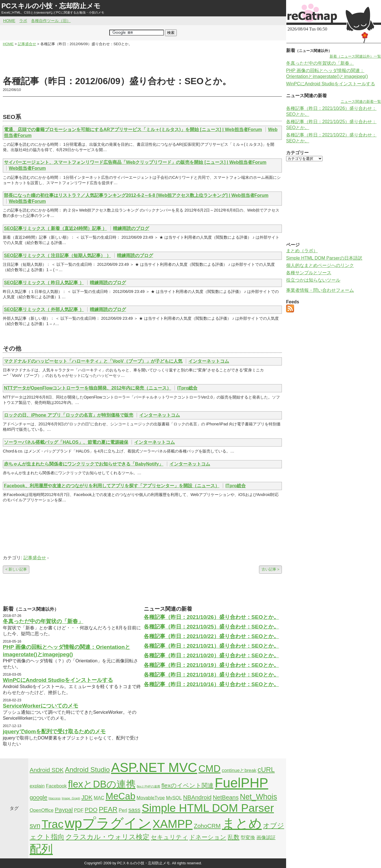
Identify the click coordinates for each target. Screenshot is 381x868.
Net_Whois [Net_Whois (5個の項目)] (258, 797)
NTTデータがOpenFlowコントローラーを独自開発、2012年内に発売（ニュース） (88, 388)
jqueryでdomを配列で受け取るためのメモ (54, 731)
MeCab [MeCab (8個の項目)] (120, 796)
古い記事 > (270, 569)
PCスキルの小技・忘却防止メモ (51, 6)
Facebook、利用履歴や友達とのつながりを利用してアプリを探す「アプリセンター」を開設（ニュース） (112, 486)
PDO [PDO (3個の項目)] (91, 810)
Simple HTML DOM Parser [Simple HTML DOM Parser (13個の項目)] (208, 808)
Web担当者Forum (27, 168)
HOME (9, 21)
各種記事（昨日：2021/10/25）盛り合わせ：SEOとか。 (211, 627)
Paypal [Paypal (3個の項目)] (64, 810)
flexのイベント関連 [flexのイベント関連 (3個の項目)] (187, 785)
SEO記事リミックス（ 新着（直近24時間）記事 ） (55, 228)
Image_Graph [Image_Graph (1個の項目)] (71, 798)
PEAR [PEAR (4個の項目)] (108, 809)
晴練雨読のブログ (131, 228)
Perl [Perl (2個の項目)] (123, 810)
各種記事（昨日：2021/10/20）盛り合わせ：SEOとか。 (211, 655)
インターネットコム (209, 361)
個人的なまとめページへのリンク (320, 265)
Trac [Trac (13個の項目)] (53, 824)
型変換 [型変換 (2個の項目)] (248, 838)
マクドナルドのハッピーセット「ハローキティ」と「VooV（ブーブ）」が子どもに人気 (93, 361)
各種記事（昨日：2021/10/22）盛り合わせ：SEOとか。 (211, 636)
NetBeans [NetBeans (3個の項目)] (226, 797)
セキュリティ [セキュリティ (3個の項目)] (169, 837)
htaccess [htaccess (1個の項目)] (55, 798)
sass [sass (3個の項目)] (134, 810)
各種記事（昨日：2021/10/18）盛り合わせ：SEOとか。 (211, 675)
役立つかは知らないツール (313, 280)
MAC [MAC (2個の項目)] (99, 798)
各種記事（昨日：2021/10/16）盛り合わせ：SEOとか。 (211, 684)
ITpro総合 (187, 388)
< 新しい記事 (16, 569)
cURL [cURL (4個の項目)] (266, 770)
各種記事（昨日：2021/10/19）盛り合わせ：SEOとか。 (211, 665)
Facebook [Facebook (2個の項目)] (56, 786)
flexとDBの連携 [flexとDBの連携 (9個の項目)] (102, 784)
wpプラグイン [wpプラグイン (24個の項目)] (108, 823)
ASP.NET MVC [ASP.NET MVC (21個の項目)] (154, 767)
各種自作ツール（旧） (51, 21)
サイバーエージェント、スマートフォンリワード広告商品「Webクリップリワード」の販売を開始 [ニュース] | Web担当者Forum (135, 162)
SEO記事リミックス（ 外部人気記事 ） (44, 309)
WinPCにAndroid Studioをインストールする (58, 680)
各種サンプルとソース (309, 273)
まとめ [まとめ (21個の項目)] (242, 823)
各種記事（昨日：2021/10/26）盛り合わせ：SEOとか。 (211, 617)
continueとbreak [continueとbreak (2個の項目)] (239, 770)
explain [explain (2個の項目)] (37, 786)
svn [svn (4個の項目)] (35, 825)
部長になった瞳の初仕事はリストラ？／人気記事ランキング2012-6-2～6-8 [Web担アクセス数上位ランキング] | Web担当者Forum (136, 195)
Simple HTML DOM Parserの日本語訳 (324, 258)
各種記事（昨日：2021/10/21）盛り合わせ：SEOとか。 (211, 646)
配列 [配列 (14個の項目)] (41, 849)
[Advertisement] (142, 61)
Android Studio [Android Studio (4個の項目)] (87, 770)
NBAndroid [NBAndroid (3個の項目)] (197, 797)
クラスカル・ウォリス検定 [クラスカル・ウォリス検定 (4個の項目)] (107, 837)
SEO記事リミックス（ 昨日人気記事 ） (44, 283)
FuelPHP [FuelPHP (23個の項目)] (241, 783)
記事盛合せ (35, 558)
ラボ (23, 21)
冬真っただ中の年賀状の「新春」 (43, 621)
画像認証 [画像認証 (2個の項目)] (266, 838)
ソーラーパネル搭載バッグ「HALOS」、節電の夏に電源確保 (66, 442)
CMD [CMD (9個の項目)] (210, 769)
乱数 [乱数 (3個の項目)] (234, 837)
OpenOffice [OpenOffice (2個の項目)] (42, 810)
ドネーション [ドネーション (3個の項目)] (208, 837)
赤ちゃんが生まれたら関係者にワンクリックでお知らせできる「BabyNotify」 (84, 464)
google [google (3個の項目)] (39, 797)
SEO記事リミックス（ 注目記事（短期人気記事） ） (57, 255)
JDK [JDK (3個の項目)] (87, 797)
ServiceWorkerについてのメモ (41, 706)
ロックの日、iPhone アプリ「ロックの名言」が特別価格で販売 (69, 415)
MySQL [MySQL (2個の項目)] (174, 798)
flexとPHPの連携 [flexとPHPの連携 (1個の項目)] (148, 786)
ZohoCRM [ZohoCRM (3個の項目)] (207, 826)
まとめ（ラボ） (302, 251)
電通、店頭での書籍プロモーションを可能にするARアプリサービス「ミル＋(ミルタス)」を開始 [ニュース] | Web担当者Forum (133, 130)
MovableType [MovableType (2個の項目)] (151, 798)
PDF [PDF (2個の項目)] (79, 810)
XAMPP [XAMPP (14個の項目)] (173, 824)
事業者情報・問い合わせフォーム (320, 290)
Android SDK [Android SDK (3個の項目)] (47, 770)
